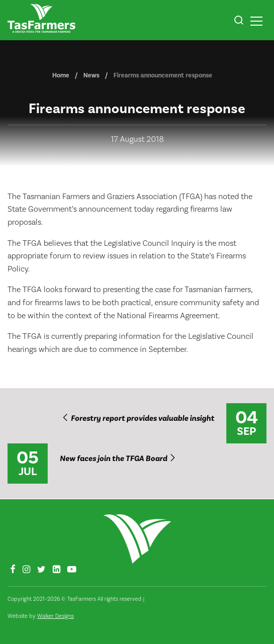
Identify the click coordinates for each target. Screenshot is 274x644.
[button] (239, 22)
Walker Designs (55, 616)
